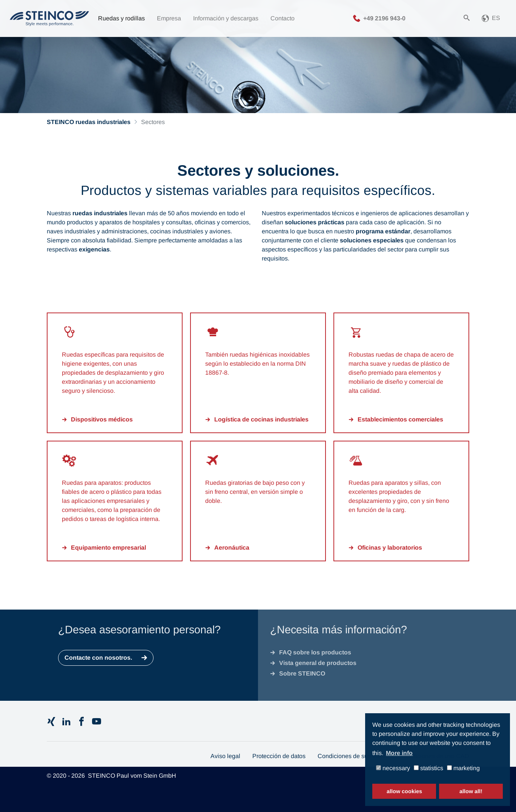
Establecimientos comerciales (400, 419)
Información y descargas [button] (226, 18)
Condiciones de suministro (353, 756)
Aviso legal (225, 756)
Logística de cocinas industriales (261, 419)
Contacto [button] (283, 18)
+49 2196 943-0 (384, 18)
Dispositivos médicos (102, 419)
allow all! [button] (471, 791)
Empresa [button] (169, 18)
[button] (491, 19)
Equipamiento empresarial (108, 548)
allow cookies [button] (404, 791)
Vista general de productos (318, 663)
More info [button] (399, 753)
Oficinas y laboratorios (390, 548)
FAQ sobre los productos (315, 652)
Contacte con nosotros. (98, 658)
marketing (463, 768)
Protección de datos (279, 756)
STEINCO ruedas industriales (89, 122)
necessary (393, 768)
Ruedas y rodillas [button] (121, 18)
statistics (428, 768)
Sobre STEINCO (302, 673)
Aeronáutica (232, 548)
